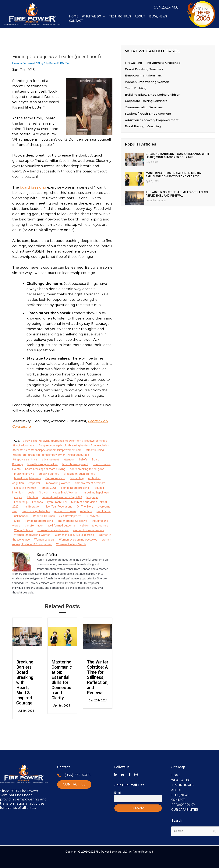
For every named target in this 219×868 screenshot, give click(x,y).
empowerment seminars (90, 483)
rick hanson (21, 516)
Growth (44, 492)
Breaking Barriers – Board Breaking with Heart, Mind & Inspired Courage (26, 682)
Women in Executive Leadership (75, 535)
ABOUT (140, 16)
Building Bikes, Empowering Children (153, 95)
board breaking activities (42, 464)
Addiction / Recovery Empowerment (152, 120)
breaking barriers (49, 474)
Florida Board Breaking (75, 488)
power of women (65, 511)
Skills (17, 520)
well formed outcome (62, 525)
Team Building (136, 88)
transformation (34, 525)
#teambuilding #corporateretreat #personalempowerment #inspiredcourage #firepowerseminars (58, 455)
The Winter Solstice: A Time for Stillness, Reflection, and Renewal (98, 677)
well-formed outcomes (94, 525)
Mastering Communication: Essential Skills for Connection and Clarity (62, 680)
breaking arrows (24, 474)
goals (31, 492)
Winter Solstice (24, 530)
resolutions (104, 511)
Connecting (77, 478)
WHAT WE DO (94, 16)
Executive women (25, 488)
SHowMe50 (93, 516)
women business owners (89, 530)
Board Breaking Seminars (144, 69)
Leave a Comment (24, 63)
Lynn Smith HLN (58, 502)
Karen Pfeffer (47, 554)
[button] (103, 16)
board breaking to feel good (87, 469)
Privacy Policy (183, 804)
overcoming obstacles (36, 511)
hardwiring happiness (96, 492)
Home (74, 16)
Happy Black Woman (65, 492)
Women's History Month (71, 544)
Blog (41, 63)
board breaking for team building (45, 469)
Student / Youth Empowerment (148, 114)
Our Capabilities (185, 809)
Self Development (70, 516)
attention (69, 460)
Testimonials (120, 16)
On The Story (85, 506)
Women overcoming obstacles (78, 539)
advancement (50, 460)
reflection (86, 511)
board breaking (33, 187)
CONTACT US (74, 784)
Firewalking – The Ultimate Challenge (153, 63)
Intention (32, 497)
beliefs (83, 460)
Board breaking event (75, 464)
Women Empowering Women (32, 535)
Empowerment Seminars (143, 76)
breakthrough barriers (28, 478)
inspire (18, 497)
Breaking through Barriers (79, 474)
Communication (55, 478)
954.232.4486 (166, 7)
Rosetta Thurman (44, 516)
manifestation (32, 506)
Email (118, 792)
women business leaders (53, 530)
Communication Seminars (144, 107)
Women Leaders (44, 539)
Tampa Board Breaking (39, 520)
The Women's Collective (72, 520)
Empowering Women (58, 483)
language (92, 497)
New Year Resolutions (59, 506)
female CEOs (49, 488)
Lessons (38, 502)
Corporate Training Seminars (146, 101)
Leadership (21, 502)
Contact (76, 21)
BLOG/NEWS (158, 16)
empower (34, 483)
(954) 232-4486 (78, 775)
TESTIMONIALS (182, 785)
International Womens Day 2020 (62, 497)
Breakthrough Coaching (143, 127)
